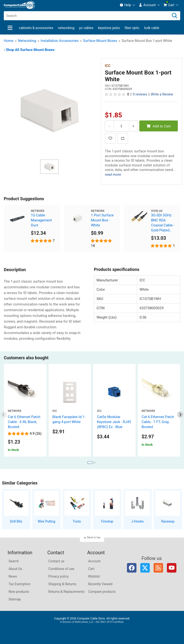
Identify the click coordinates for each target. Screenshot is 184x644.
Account (94, 561)
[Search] (174, 16)
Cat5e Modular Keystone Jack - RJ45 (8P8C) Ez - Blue (114, 422)
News (13, 576)
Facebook (132, 568)
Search (14, 561)
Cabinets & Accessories (36, 28)
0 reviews (140, 94)
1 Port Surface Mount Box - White (102, 220)
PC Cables (86, 28)
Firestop (107, 521)
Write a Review (162, 94)
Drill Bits (16, 521)
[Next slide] (180, 415)
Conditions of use (61, 569)
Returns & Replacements (66, 592)
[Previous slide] (4, 415)
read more (113, 175)
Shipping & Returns (62, 584)
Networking (66, 28)
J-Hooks (138, 521)
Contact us (56, 561)
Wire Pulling (47, 521)
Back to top (94, 537)
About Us (15, 569)
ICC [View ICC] (108, 66)
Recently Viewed (100, 584)
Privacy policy (58, 576)
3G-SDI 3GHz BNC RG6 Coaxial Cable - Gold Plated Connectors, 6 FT (163, 223)
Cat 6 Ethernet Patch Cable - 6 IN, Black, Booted (24, 422)
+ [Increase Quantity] (133, 126)
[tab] (90, 463)
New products (19, 592)
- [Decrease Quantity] (109, 126)
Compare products (102, 592)
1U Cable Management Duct (41, 220)
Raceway (168, 521)
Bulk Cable (152, 28)
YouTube (172, 568)
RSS (158, 568)
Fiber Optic (132, 28)
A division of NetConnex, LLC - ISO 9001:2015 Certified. (92, 622)
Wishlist (94, 576)
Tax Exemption (19, 584)
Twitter (145, 568)
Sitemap (15, 599)
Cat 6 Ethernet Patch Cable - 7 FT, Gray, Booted (158, 422)
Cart (91, 569)
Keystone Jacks (109, 28)
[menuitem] (128, 5)
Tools (77, 521)
